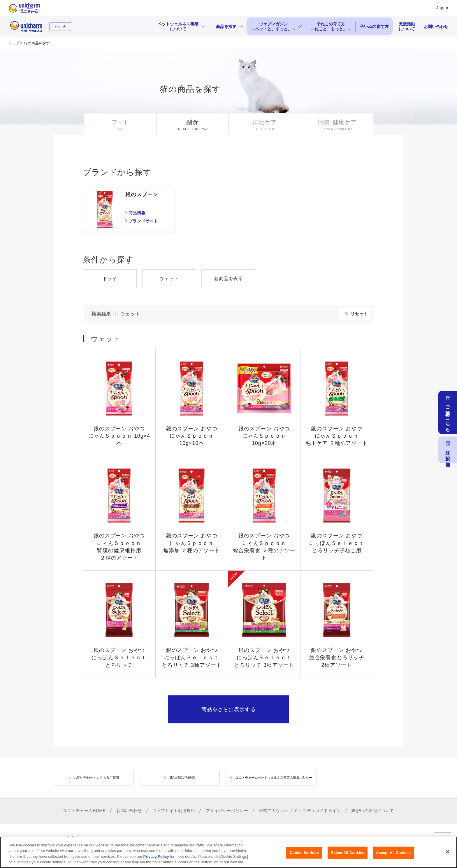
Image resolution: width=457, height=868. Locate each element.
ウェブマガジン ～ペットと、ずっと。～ (273, 26)
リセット (359, 314)
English (60, 26)
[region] (228, 852)
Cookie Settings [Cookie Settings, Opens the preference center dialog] (304, 853)
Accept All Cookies (393, 853)
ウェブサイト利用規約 (174, 811)
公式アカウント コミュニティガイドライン (300, 811)
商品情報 (137, 213)
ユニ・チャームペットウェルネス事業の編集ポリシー (274, 778)
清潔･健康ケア (337, 122)
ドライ (110, 279)
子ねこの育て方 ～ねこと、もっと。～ (331, 26)
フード (120, 122)
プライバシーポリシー (227, 811)
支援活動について (407, 26)
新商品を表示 (228, 279)
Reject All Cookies (348, 853)
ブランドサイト (143, 221)
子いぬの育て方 (374, 27)
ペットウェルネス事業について (178, 26)
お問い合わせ (436, 27)
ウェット (169, 279)
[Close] (448, 852)
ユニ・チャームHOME (84, 811)
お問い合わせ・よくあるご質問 (96, 778)
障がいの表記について (373, 811)
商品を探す (226, 27)
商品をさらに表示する (229, 709)
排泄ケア (265, 122)
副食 (192, 122)
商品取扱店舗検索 (182, 778)
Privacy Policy (156, 856)
